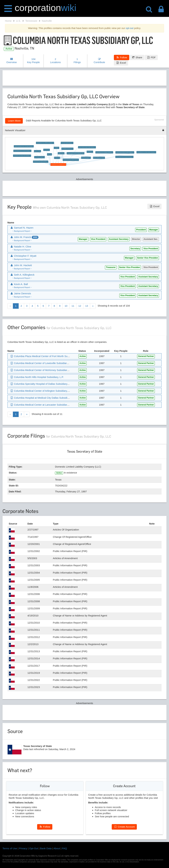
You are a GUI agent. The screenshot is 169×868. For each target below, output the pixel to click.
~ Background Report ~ (22, 231)
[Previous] (10, 306)
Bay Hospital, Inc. (90, 152)
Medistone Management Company (99, 158)
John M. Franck (57, 158)
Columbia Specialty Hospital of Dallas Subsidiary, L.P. (87, 147)
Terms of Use (10, 848)
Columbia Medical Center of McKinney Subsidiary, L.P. (45, 143)
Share (137, 57)
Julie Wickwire (57, 148)
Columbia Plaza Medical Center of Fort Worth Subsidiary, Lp (24, 146)
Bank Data (46, 848)
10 (66, 306)
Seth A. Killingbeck (22, 275)
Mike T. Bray (50, 154)
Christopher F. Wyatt (23, 256)
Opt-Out (34, 848)
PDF (151, 57)
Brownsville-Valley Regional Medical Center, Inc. (71, 160)
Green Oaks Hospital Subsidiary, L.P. (67, 143)
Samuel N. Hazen (47, 150)
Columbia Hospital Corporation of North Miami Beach (76, 153)
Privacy (23, 848)
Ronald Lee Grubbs (37, 151)
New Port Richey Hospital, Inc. (39, 157)
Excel (121, 63)
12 (80, 306)
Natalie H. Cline (21, 247)
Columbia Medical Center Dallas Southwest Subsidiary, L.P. (146, 152)
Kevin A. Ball (19, 284)
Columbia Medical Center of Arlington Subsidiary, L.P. (104, 152)
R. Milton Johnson (61, 153)
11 (73, 306)
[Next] (93, 306)
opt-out (130, 28)
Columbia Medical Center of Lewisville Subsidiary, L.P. (22, 151)
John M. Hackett (21, 265)
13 (87, 306)
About (57, 848)
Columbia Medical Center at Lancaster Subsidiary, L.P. (124, 157)
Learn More (14, 121)
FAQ (65, 848)
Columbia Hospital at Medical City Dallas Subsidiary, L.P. (125, 152)
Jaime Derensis (21, 293)
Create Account (124, 827)
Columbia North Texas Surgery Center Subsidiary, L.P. (22, 156)
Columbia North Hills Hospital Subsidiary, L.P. (41, 162)
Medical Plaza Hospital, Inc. (86, 158)
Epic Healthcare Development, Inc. (68, 149)
